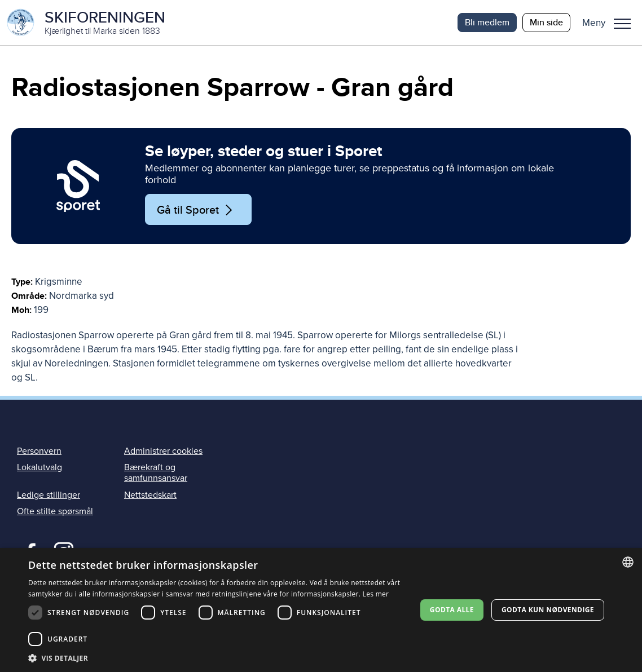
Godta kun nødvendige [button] (548, 610)
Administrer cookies (163, 451)
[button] (611, 23)
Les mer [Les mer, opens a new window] (376, 594)
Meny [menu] (622, 24)
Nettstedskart (150, 495)
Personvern (39, 451)
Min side (546, 22)
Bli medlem (487, 22)
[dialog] (321, 610)
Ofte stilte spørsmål (55, 511)
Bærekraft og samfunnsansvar (156, 473)
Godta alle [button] (452, 610)
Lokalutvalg (39, 467)
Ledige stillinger (49, 495)
